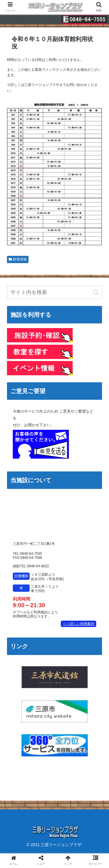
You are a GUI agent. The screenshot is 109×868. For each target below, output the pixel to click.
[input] (54, 292)
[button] (96, 292)
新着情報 (18, 259)
